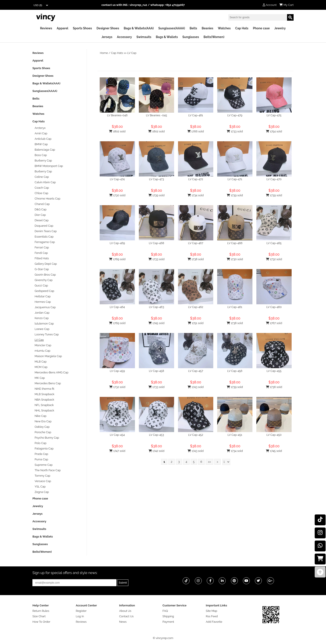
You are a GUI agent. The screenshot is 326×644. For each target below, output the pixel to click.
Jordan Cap (42, 313)
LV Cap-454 (117, 435)
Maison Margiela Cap (48, 356)
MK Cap (40, 378)
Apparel (62, 28)
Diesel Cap (42, 220)
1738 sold (196, 259)
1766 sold (196, 131)
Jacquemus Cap (45, 307)
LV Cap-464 (117, 307)
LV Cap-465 (274, 243)
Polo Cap (40, 443)
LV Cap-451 (235, 435)
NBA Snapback (44, 400)
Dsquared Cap (44, 226)
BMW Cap (41, 144)
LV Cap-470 (274, 179)
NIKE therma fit (44, 389)
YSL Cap (40, 487)
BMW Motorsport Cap (49, 166)
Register (81, 611)
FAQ (165, 611)
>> (209, 462)
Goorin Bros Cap (45, 275)
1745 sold (156, 323)
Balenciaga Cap (45, 150)
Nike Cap (40, 416)
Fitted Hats (42, 258)
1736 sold (274, 387)
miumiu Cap (42, 351)
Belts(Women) (214, 37)
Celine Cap (42, 177)
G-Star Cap (42, 269)
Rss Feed (212, 616)
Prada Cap (41, 454)
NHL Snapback (44, 410)
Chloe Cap (41, 193)
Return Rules (41, 611)
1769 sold (117, 259)
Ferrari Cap (42, 247)
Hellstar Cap (43, 296)
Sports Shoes (82, 28)
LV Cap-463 (156, 307)
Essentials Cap (44, 237)
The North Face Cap (48, 470)
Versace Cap (43, 481)
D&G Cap (41, 209)
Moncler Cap (43, 345)
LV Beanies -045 (157, 115)
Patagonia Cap (44, 448)
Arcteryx (40, 128)
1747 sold (117, 451)
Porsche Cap (43, 432)
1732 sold (274, 259)
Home (104, 53)
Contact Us (126, 616)
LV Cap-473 (156, 179)
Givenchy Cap (44, 280)
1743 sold (196, 387)
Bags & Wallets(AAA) (139, 28)
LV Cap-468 (156, 243)
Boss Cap (41, 155)
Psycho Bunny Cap (47, 438)
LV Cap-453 (157, 435)
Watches (224, 28)
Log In (80, 616)
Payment (168, 622)
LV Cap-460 (274, 307)
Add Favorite (214, 622)
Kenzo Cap (42, 318)
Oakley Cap (42, 427)
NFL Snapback (44, 405)
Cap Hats (242, 28)
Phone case (261, 28)
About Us (125, 611)
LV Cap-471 (235, 179)
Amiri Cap (41, 133)
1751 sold (196, 323)
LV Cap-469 (117, 243)
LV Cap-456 (235, 371)
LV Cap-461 (235, 307)
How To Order (41, 622)
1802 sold (117, 131)
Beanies (208, 28)
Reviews (46, 28)
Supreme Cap (44, 465)
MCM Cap (41, 367)
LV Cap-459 (117, 371)
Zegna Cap (42, 492)
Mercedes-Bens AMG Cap (51, 372)
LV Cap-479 (235, 115)
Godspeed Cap (44, 291)
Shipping (168, 616)
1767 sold (274, 323)
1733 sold (235, 131)
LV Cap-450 (274, 435)
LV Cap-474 (117, 179)
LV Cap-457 (196, 371)
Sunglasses (191, 37)
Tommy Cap (42, 476)
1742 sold (157, 451)
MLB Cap (41, 362)
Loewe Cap (42, 329)
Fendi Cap (41, 253)
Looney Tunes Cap (47, 334)
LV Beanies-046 (117, 115)
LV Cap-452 (196, 435)
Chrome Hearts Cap (47, 199)
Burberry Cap (43, 161)
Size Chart (39, 616)
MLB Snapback (45, 394)
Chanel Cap (42, 204)
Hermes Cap (43, 302)
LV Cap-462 (196, 307)
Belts (193, 28)
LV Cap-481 (196, 115)
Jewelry (280, 28)
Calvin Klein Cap (45, 182)
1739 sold (156, 195)
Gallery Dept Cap (46, 264)
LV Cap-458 (156, 371)
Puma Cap (41, 459)
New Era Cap (43, 421)
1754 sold (274, 131)
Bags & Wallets (167, 37)
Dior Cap (40, 215)
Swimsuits (144, 37)
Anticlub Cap (43, 139)
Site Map (212, 611)
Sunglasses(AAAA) (172, 28)
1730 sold (117, 195)
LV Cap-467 (196, 243)
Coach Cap (42, 188)
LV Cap (132, 53)
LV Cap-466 (235, 243)
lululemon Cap (44, 324)
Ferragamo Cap (45, 242)
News (123, 622)
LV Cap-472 (196, 179)
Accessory (124, 37)
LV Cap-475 (274, 115)
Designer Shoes (108, 28)
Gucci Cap (41, 285)
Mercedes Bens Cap (48, 383)
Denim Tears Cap (46, 231)
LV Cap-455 (274, 371)
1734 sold (196, 195)
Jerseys (107, 37)
